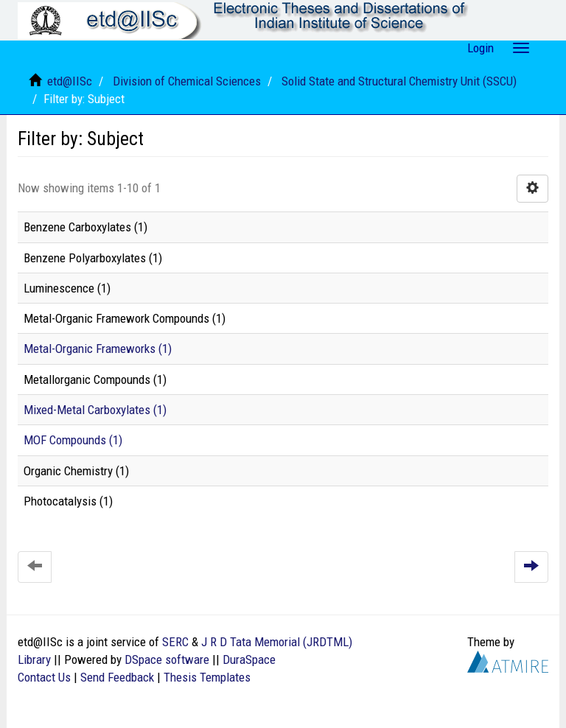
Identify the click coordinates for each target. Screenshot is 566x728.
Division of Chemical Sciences (187, 81)
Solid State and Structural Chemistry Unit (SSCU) (399, 81)
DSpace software (167, 659)
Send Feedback (117, 677)
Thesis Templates (207, 677)
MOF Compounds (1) (73, 440)
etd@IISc (70, 81)
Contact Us (44, 677)
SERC (175, 642)
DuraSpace (249, 659)
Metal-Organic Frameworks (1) (98, 349)
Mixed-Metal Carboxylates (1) (95, 410)
